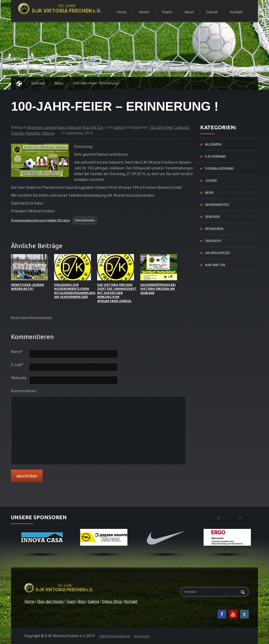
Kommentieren (20, 391)
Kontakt (236, 12)
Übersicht (213, 241)
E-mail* (17, 365)
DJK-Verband (215, 157)
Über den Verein (50, 602)
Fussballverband (219, 169)
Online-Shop (112, 602)
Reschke (33, 133)
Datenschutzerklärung (115, 636)
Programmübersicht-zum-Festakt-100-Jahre (40, 220)
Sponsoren (214, 229)
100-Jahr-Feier (161, 127)
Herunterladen (85, 220)
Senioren (74, 127)
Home (122, 12)
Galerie (212, 12)
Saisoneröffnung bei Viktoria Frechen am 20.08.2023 (158, 289)
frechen (18, 133)
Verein (142, 12)
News (189, 12)
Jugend (50, 127)
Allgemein (35, 127)
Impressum (142, 636)
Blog (82, 602)
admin (119, 127)
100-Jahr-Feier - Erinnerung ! (96, 83)
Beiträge (38, 83)
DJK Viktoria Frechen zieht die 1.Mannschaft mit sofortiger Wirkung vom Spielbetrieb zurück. (117, 293)
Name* (17, 352)
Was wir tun (93, 127)
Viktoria (48, 133)
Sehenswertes (217, 205)
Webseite (19, 378)
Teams (165, 12)
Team (71, 602)
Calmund (182, 127)
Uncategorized (218, 253)
